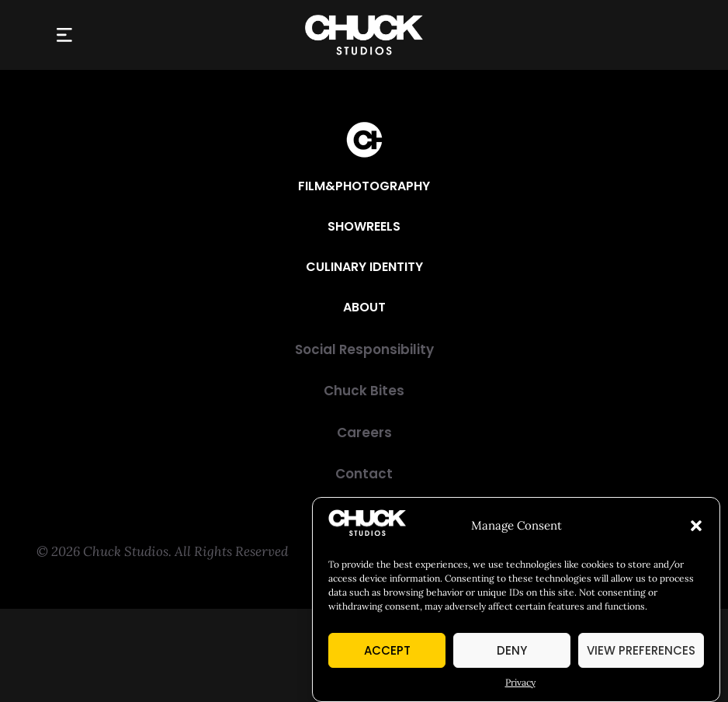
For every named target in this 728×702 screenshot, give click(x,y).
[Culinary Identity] (364, 267)
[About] (364, 308)
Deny (512, 650)
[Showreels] (364, 227)
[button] (696, 526)
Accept (387, 650)
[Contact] (364, 474)
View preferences (641, 650)
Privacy (520, 682)
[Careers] (364, 433)
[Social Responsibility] (364, 350)
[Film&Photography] (364, 186)
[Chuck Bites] (364, 391)
